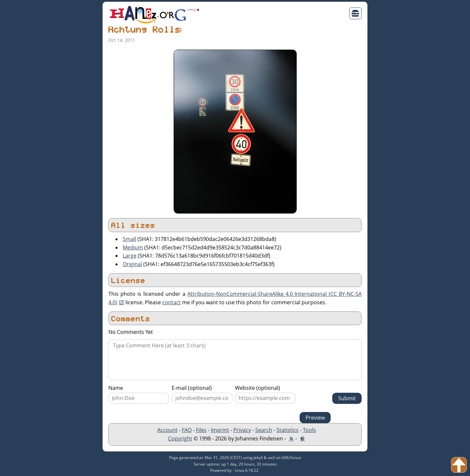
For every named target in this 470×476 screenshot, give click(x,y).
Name (116, 388)
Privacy (242, 430)
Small (129, 239)
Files (201, 430)
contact (172, 302)
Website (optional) (258, 388)
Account (167, 430)
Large (130, 256)
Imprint (220, 430)
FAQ (187, 430)
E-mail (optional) (192, 388)
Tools (309, 430)
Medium (133, 247)
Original (132, 264)
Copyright (180, 438)
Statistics (288, 430)
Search (264, 430)
